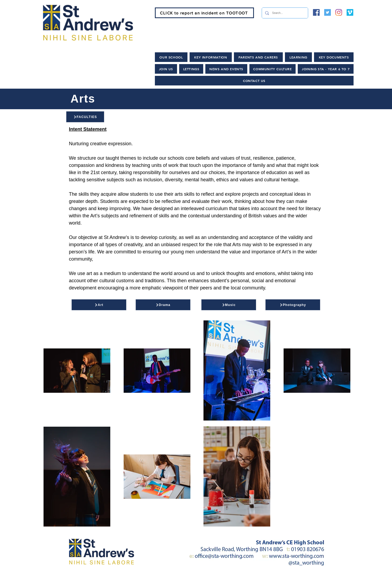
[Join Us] (139, 580)
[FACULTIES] (85, 117)
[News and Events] (184, 580)
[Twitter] (328, 12)
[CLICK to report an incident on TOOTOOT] (204, 13)
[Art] (99, 305)
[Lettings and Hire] (270, 580)
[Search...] (284, 13)
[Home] (104, 580)
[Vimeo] (350, 12)
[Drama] (163, 305)
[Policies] (228, 580)
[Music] (229, 305)
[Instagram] (339, 12)
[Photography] (293, 305)
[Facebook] (316, 12)
